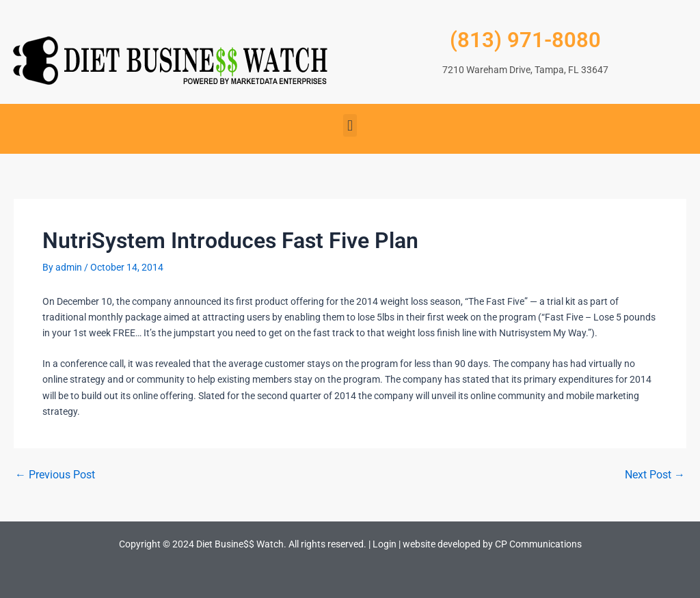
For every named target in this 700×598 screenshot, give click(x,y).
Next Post (655, 475)
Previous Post (55, 475)
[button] (350, 125)
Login (385, 544)
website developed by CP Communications (492, 544)
